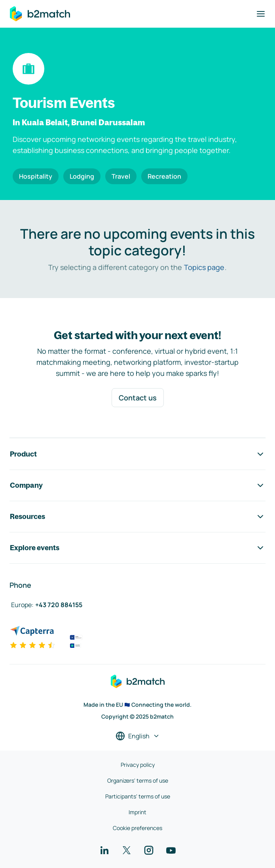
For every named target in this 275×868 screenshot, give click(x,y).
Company (137, 485)
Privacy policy (138, 765)
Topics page (204, 267)
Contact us (138, 398)
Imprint (137, 812)
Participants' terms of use (138, 796)
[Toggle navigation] (261, 14)
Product (137, 454)
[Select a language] (138, 736)
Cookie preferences (137, 828)
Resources (137, 517)
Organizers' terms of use (138, 780)
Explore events (137, 548)
